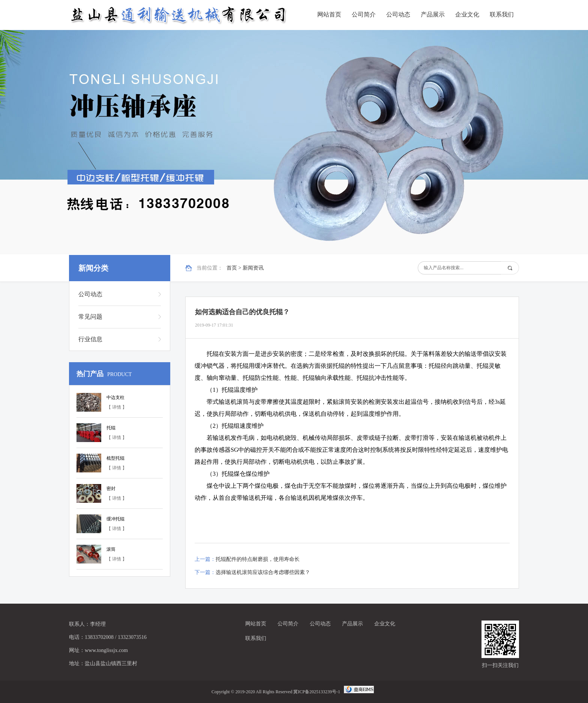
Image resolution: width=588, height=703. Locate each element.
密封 (111, 489)
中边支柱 (115, 397)
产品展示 (433, 14)
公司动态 (398, 14)
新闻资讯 (253, 268)
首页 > (235, 268)
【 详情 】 (117, 407)
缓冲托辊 (115, 519)
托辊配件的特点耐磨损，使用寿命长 (258, 559)
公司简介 (364, 14)
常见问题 (90, 317)
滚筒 (111, 549)
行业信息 (90, 339)
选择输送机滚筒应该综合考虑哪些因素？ (263, 572)
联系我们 (502, 14)
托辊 (111, 428)
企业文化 (467, 14)
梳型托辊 (115, 458)
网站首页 (329, 14)
